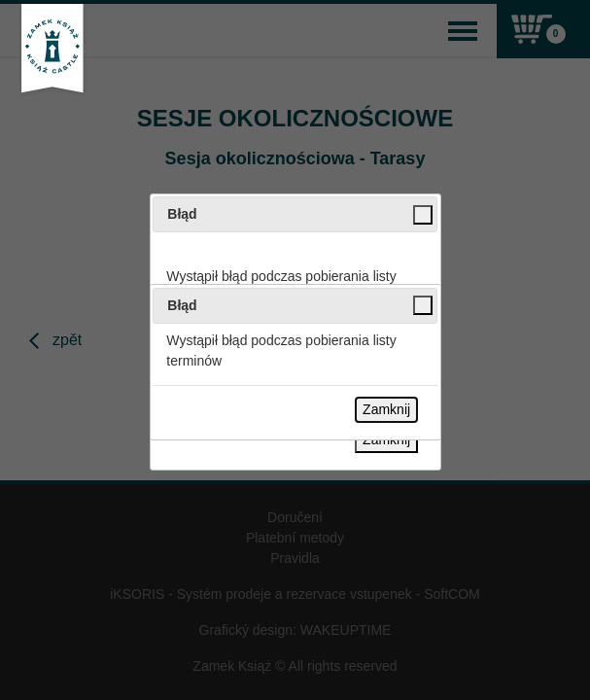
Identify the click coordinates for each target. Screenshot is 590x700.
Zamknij (386, 409)
